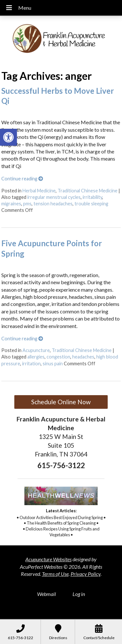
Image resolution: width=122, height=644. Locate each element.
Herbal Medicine (39, 191)
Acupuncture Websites (48, 559)
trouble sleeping (91, 204)
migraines (11, 204)
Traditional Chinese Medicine (88, 191)
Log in (79, 594)
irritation (31, 364)
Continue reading (22, 179)
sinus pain (53, 364)
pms (27, 204)
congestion (58, 357)
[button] (8, 137)
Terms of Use (55, 574)
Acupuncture (36, 350)
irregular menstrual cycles (54, 197)
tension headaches (53, 204)
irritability (92, 197)
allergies (36, 357)
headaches (83, 357)
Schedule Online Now (61, 402)
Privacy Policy (86, 574)
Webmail (47, 594)
